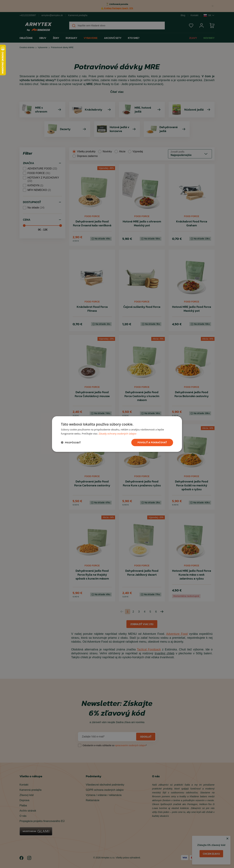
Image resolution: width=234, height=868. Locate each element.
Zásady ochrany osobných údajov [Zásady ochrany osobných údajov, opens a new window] (117, 434)
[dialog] (117, 434)
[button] (71, 442)
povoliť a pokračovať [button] (152, 442)
